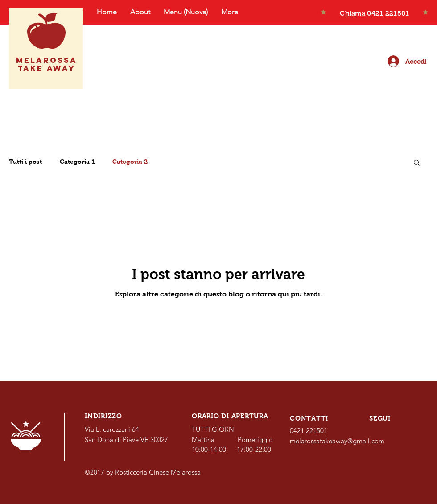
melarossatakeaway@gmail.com (337, 441)
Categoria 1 (77, 162)
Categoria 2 (130, 162)
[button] (417, 163)
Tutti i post (25, 162)
